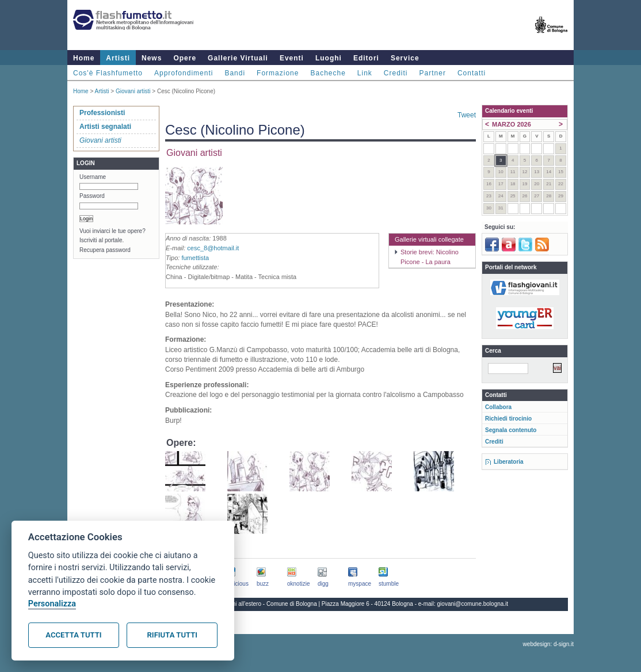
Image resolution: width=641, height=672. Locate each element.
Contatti (472, 73)
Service (405, 58)
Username (93, 177)
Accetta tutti (73, 635)
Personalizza (52, 604)
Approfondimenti (184, 73)
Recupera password (105, 250)
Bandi (235, 73)
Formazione (278, 73)
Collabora (498, 407)
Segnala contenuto (511, 430)
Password (92, 196)
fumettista (195, 258)
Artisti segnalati (105, 127)
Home (84, 58)
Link (365, 73)
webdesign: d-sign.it (548, 644)
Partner (433, 73)
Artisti (118, 58)
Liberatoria (509, 462)
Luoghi (329, 58)
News (152, 58)
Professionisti (102, 113)
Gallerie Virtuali (238, 58)
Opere (185, 58)
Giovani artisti (133, 91)
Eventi (292, 58)
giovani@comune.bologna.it (473, 604)
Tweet (467, 115)
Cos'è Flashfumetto (108, 73)
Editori (366, 58)
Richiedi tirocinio (508, 419)
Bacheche (328, 73)
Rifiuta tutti (172, 635)
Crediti (396, 73)
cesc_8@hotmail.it (213, 248)
